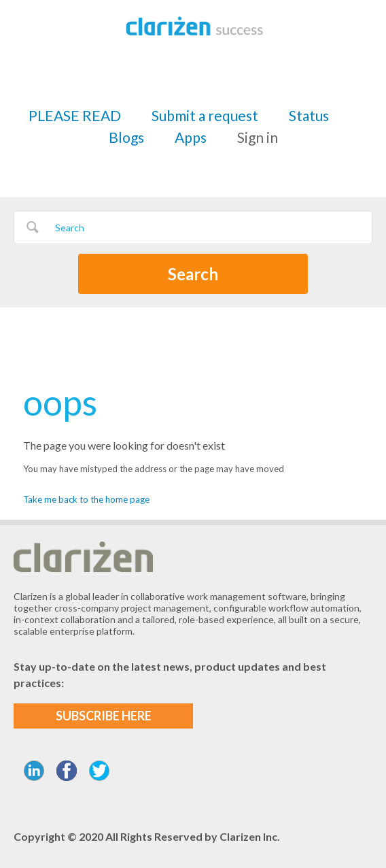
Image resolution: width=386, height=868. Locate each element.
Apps (191, 137)
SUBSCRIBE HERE (104, 716)
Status (309, 115)
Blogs (126, 137)
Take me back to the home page (86, 499)
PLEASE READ (75, 115)
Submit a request (205, 115)
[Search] (193, 228)
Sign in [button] (258, 137)
